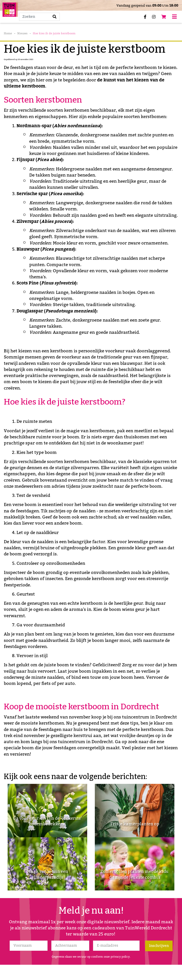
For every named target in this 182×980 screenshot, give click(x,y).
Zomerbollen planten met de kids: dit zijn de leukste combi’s (135, 874)
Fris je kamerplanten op (135, 824)
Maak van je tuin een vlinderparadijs (48, 874)
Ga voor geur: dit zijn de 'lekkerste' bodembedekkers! (47, 821)
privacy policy (120, 957)
